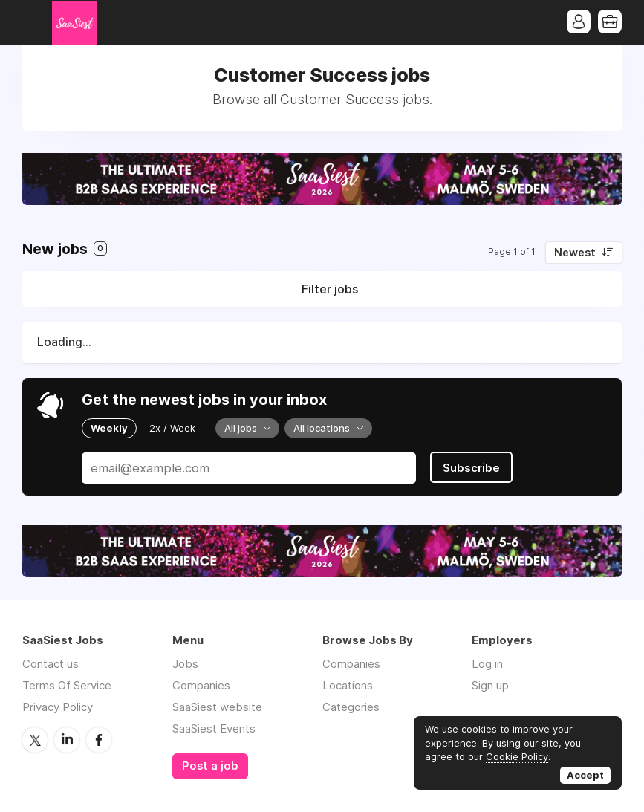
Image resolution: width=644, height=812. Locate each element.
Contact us (51, 664)
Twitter (35, 740)
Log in (487, 664)
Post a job (210, 766)
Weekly (109, 428)
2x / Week (172, 428)
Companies (201, 685)
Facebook (99, 740)
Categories (351, 707)
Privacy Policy (58, 707)
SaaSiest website (217, 707)
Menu (33, 22)
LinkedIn (67, 740)
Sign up (490, 685)
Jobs (185, 664)
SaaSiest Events (214, 728)
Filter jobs (330, 289)
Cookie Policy (517, 756)
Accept (585, 775)
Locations (348, 685)
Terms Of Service (67, 685)
